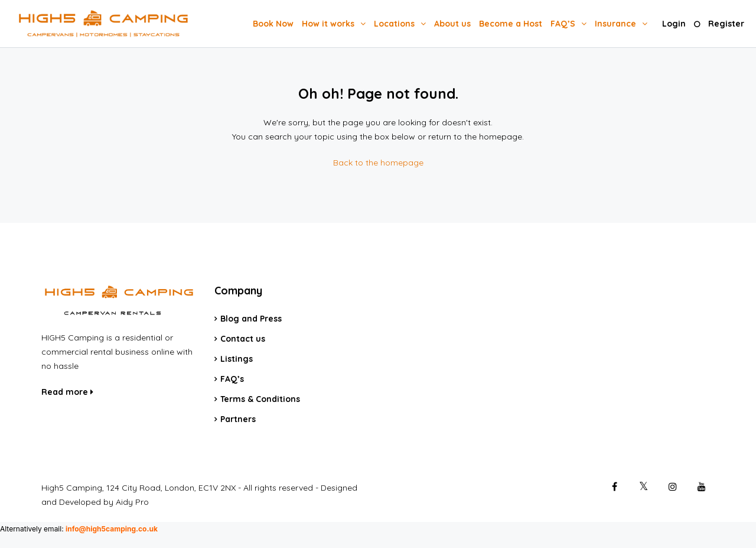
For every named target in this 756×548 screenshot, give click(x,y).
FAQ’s (232, 379)
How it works (328, 24)
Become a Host (511, 24)
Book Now (273, 24)
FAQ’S (563, 24)
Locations (394, 24)
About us (452, 24)
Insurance (615, 24)
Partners (238, 419)
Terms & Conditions (260, 399)
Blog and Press (251, 319)
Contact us (243, 339)
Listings (237, 359)
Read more (67, 392)
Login (674, 24)
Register (726, 24)
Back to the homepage (378, 163)
